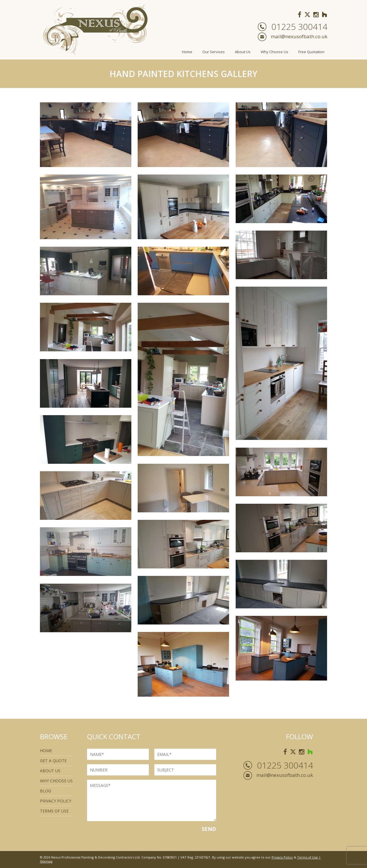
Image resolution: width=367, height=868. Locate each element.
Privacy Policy (56, 801)
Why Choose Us (274, 52)
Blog (46, 791)
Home (187, 52)
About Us (243, 52)
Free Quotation (311, 52)
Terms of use (54, 811)
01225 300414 (299, 27)
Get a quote (53, 761)
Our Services (214, 52)
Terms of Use (308, 857)
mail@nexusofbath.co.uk (299, 36)
